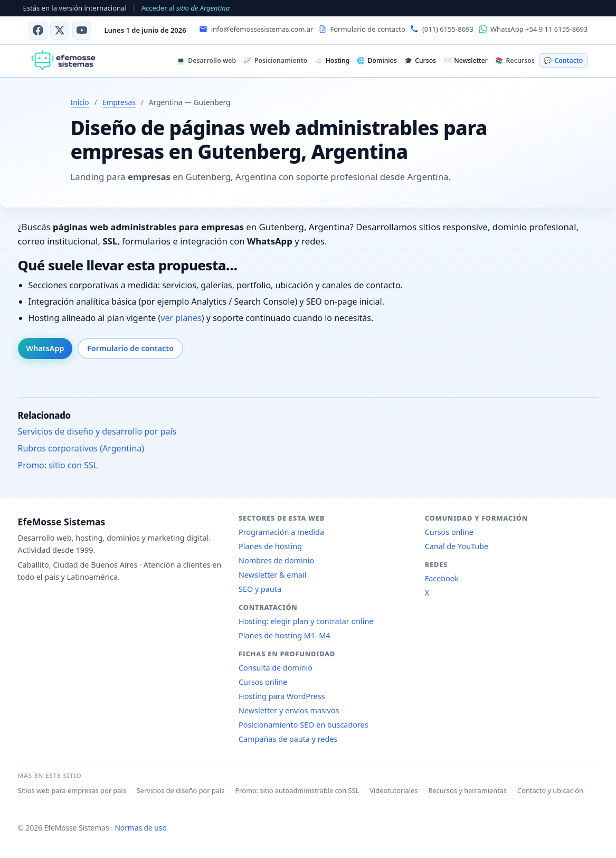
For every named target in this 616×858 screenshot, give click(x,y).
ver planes (181, 318)
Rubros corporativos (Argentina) (81, 448)
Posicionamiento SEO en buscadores (304, 725)
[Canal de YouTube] (82, 30)
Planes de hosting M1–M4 (285, 635)
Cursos (420, 60)
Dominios (377, 60)
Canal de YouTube (457, 546)
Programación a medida (281, 532)
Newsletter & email (272, 575)
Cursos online (263, 682)
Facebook (442, 578)
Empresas (119, 102)
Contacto (563, 60)
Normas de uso (140, 828)
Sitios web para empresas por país (72, 790)
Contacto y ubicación (550, 790)
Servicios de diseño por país (181, 790)
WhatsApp (45, 348)
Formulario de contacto (130, 348)
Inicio (80, 102)
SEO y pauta (260, 589)
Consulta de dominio (276, 668)
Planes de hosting (270, 546)
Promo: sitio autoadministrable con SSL (297, 790)
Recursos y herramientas (467, 790)
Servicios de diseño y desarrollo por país (97, 431)
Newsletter (466, 60)
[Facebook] (38, 30)
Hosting (332, 60)
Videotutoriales (394, 790)
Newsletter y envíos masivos (289, 710)
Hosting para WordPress (282, 696)
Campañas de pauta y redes (288, 739)
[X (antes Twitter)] (60, 30)
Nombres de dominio (276, 560)
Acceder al (186, 8)
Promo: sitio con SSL (58, 465)
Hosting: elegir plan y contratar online (306, 621)
